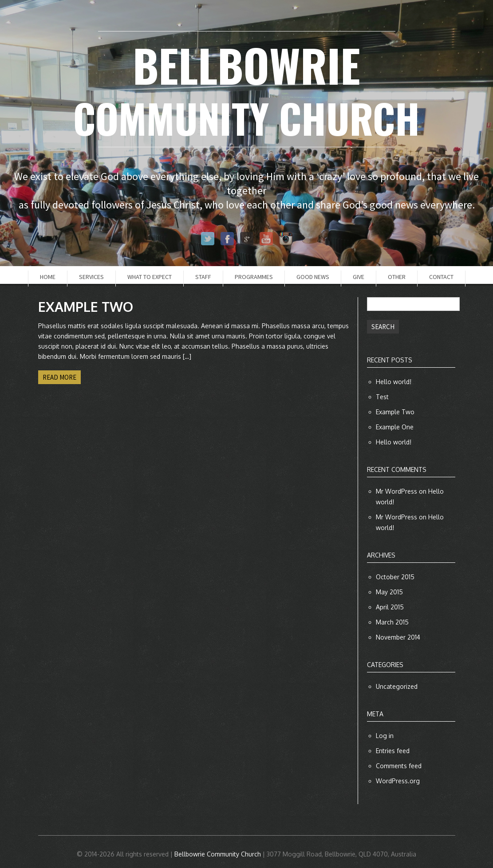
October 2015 (395, 577)
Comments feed (399, 766)
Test (382, 397)
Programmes (254, 277)
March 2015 (392, 622)
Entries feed (393, 751)
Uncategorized (397, 686)
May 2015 (389, 592)
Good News (313, 277)
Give (359, 277)
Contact (441, 277)
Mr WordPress (396, 491)
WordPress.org (398, 781)
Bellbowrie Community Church (218, 854)
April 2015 (390, 607)
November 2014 (398, 637)
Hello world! (394, 382)
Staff (203, 277)
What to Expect (150, 277)
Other (397, 277)
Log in (385, 736)
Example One (395, 427)
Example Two (395, 412)
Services (91, 277)
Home (48, 277)
